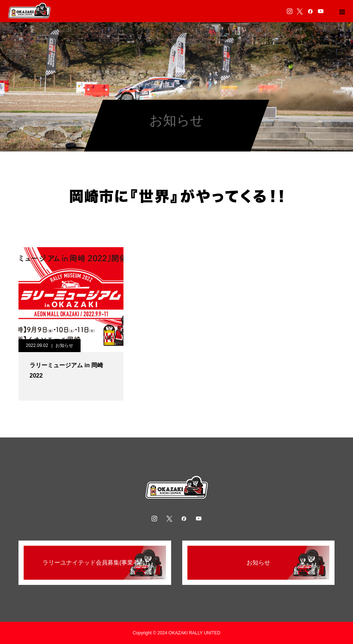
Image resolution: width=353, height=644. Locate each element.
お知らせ (64, 345)
